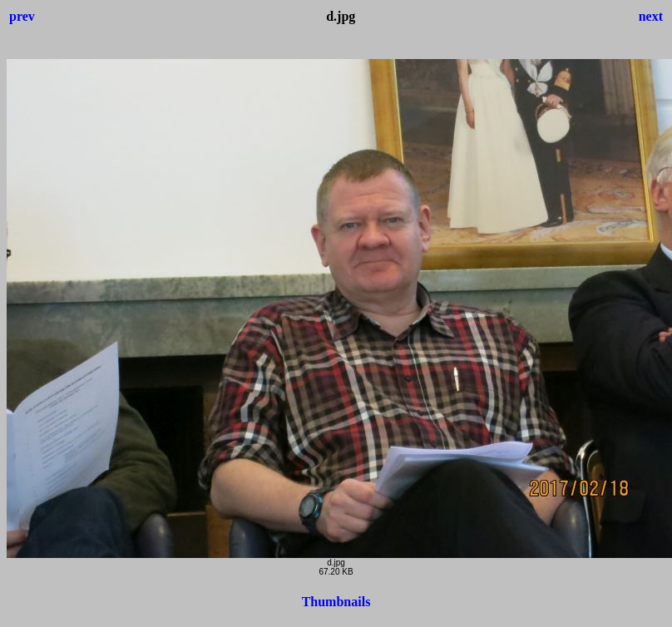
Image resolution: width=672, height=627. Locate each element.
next (651, 16)
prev (22, 16)
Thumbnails (336, 602)
